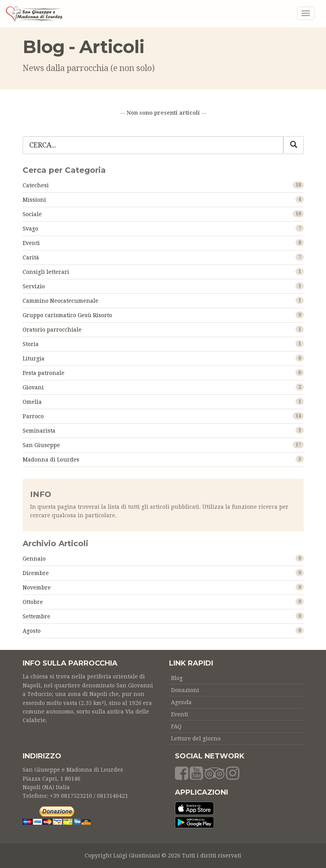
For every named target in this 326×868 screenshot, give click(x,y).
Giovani (33, 387)
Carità (31, 257)
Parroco (33, 416)
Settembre (37, 616)
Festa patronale (44, 373)
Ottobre (33, 602)
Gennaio (34, 559)
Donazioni (185, 690)
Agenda (181, 702)
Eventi (31, 243)
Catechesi (36, 185)
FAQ (176, 726)
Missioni (34, 200)
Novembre (37, 588)
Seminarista (39, 431)
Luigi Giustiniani (137, 856)
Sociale (32, 214)
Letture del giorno (196, 738)
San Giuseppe (41, 445)
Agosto (32, 631)
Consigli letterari (46, 272)
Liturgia (34, 359)
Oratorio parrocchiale (52, 330)
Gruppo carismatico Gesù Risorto (67, 315)
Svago (30, 229)
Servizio (34, 286)
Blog (177, 678)
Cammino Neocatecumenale (61, 301)
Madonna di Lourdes (51, 460)
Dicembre (36, 573)
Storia (31, 344)
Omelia (32, 402)
